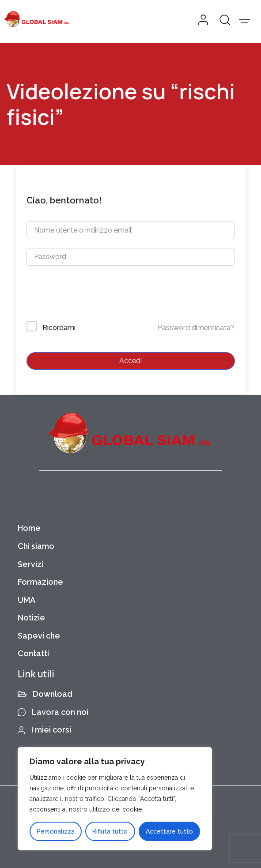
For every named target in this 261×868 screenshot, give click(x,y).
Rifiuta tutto (110, 831)
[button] (221, 19)
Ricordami (59, 328)
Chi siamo (36, 546)
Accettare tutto (169, 831)
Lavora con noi (53, 712)
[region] (115, 799)
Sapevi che (39, 636)
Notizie (31, 618)
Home (29, 528)
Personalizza (56, 831)
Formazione (40, 582)
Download (45, 694)
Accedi (130, 361)
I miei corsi (44, 730)
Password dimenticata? (196, 328)
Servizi (30, 564)
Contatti (33, 653)
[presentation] (86, 295)
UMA (26, 600)
